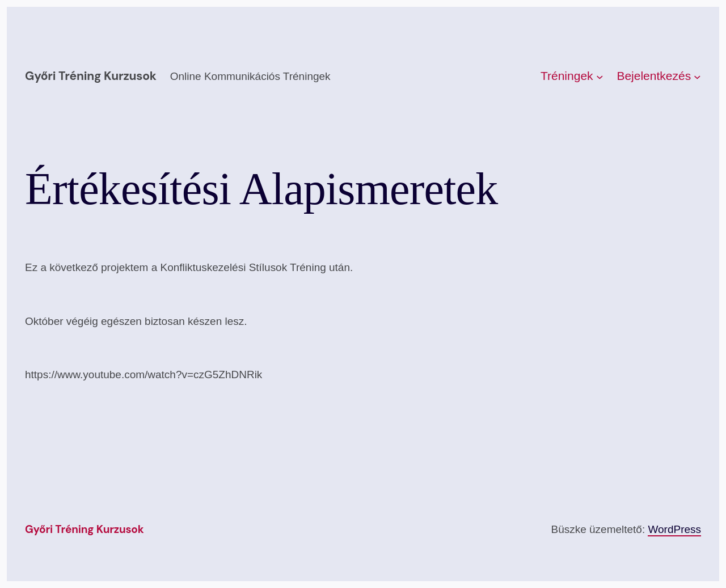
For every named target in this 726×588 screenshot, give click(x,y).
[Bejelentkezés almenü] (697, 76)
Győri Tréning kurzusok (91, 76)
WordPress (674, 529)
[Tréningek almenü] (600, 76)
